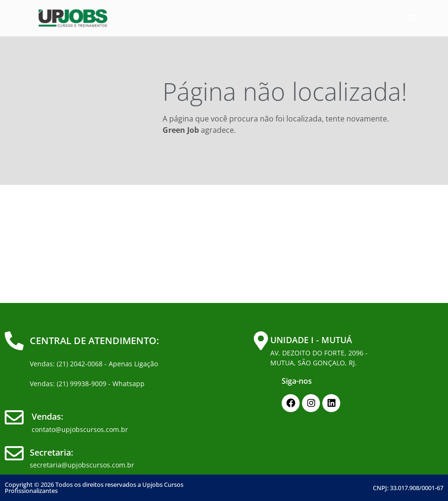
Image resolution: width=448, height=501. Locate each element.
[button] (412, 18)
